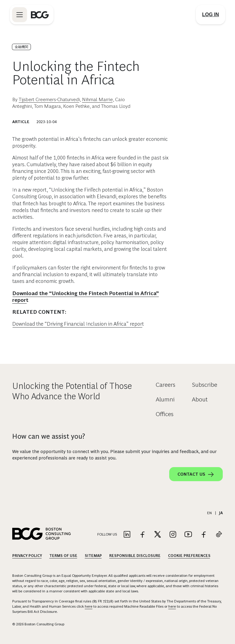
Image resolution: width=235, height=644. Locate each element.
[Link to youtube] (188, 535)
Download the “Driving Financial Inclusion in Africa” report (78, 324)
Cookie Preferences (189, 556)
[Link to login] (211, 15)
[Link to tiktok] (219, 535)
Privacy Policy (27, 556)
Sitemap (93, 556)
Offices (165, 414)
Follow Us (107, 534)
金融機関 (21, 47)
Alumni (165, 399)
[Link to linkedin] (127, 535)
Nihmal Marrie (97, 99)
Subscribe (205, 385)
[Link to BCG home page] (40, 15)
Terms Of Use (63, 556)
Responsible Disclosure (135, 556)
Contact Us (196, 474)
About (200, 399)
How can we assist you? (49, 436)
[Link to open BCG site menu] (20, 15)
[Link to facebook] (142, 535)
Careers (166, 385)
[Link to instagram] (173, 535)
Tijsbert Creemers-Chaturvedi (49, 99)
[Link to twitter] (158, 535)
